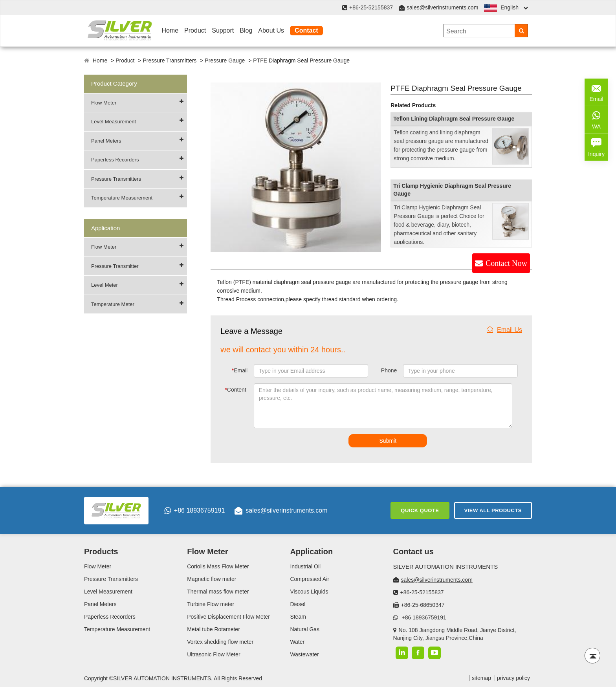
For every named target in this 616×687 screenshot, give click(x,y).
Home (170, 30)
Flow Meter (104, 103)
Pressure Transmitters (170, 60)
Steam (298, 617)
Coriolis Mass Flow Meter (218, 566)
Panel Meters (106, 141)
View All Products (493, 510)
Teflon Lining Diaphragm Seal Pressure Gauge (454, 119)
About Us (271, 30)
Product (195, 30)
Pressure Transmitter (115, 266)
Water (297, 642)
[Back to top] (592, 656)
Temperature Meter (113, 304)
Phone (389, 370)
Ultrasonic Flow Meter (214, 654)
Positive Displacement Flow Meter (228, 617)
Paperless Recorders (115, 160)
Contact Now (506, 263)
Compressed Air (310, 579)
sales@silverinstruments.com (442, 7)
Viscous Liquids (309, 592)
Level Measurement (114, 122)
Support (223, 30)
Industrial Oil (305, 566)
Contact (306, 30)
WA (596, 119)
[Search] (521, 31)
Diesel (298, 604)
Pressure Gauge (225, 60)
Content (236, 390)
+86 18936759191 (194, 511)
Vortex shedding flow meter (220, 642)
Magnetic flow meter (212, 579)
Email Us (504, 330)
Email (240, 370)
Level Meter (104, 285)
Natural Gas (305, 629)
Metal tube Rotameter (214, 629)
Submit (388, 441)
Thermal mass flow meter (218, 592)
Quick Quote (420, 510)
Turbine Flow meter (211, 604)
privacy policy (513, 678)
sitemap (481, 678)
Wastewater (304, 654)
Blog (246, 30)
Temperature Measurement (122, 198)
